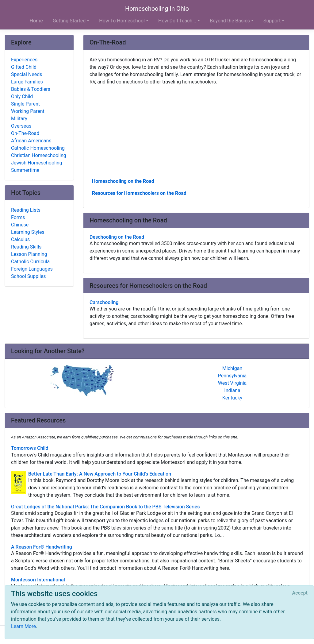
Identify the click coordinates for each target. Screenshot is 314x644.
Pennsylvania (232, 376)
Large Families (27, 82)
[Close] (300, 593)
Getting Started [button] (69, 21)
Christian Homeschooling (39, 155)
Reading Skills (26, 247)
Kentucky (232, 398)
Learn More (23, 626)
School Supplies (29, 276)
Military (19, 119)
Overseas (21, 126)
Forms (18, 217)
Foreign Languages (32, 269)
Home (36, 21)
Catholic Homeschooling (38, 148)
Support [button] (272, 21)
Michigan (232, 368)
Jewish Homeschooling (37, 163)
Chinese (20, 225)
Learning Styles (28, 232)
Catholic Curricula (30, 262)
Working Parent (28, 111)
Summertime (25, 170)
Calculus (20, 239)
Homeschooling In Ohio (157, 9)
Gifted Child (24, 67)
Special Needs (27, 74)
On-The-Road (25, 133)
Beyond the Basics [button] (230, 21)
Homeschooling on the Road (123, 181)
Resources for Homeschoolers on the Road (139, 193)
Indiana (232, 390)
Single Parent (25, 104)
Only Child (22, 96)
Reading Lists (26, 210)
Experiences (24, 60)
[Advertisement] (196, 131)
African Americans (31, 141)
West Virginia (232, 383)
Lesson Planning (29, 254)
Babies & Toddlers (31, 89)
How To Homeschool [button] (122, 21)
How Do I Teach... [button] (177, 21)
